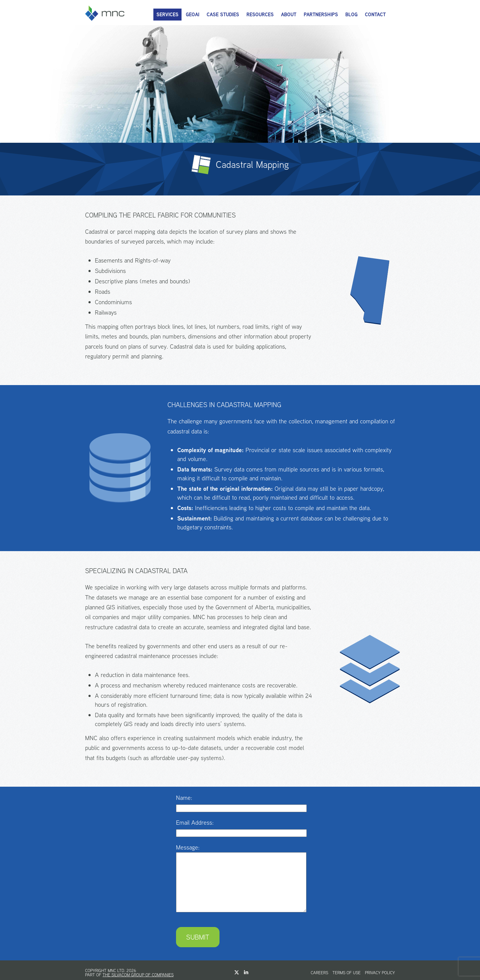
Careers (319, 973)
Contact (375, 15)
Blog (351, 15)
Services (167, 15)
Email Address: (195, 822)
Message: (188, 847)
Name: (184, 798)
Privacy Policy (380, 973)
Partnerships (321, 15)
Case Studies (223, 15)
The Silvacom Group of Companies (138, 975)
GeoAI (193, 15)
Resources (260, 15)
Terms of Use (347, 973)
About (289, 15)
